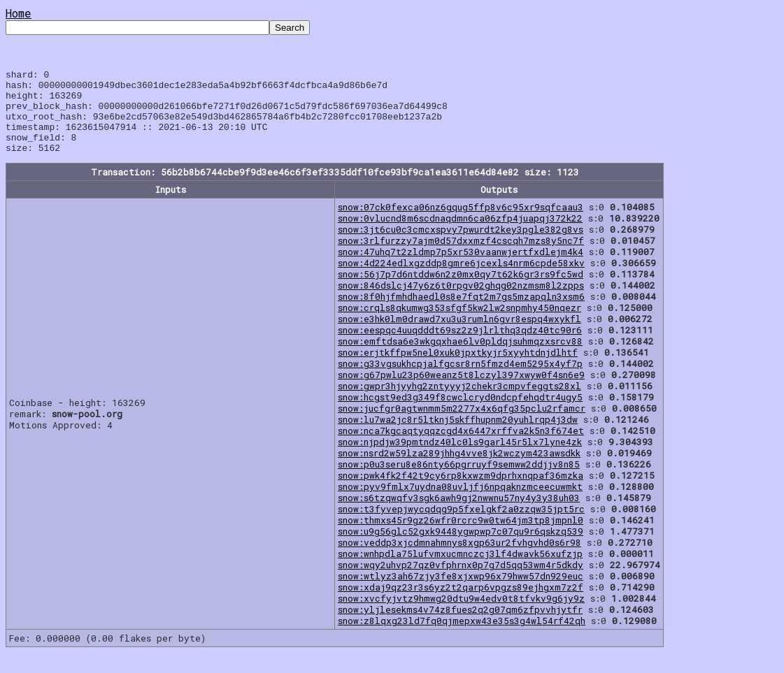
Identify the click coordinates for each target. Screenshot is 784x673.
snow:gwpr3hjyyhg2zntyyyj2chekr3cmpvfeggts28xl (459, 403)
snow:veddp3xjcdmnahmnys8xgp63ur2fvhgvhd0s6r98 (459, 559)
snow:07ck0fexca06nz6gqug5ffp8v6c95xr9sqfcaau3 (461, 224)
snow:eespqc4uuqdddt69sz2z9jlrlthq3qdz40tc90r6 (460, 347)
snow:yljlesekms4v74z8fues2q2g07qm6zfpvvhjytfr (460, 626)
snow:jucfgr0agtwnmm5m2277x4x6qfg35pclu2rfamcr (462, 425)
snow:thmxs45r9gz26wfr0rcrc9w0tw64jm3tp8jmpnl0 (461, 537)
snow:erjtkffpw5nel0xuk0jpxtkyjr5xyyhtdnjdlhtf (458, 369)
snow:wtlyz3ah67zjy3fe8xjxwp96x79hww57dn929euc (461, 593)
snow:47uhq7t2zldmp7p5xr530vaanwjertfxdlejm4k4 (461, 268)
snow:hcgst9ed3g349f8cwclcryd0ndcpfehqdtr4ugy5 (460, 414)
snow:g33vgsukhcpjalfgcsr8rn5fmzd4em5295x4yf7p (460, 380)
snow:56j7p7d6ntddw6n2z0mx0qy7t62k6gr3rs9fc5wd (461, 291)
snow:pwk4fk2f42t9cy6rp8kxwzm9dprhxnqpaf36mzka (461, 492)
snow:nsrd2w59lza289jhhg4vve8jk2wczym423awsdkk (459, 470)
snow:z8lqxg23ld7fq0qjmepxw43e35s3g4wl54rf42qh (462, 637)
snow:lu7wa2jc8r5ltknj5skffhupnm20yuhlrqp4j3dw (458, 436)
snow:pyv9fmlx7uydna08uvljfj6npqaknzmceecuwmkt (460, 503)
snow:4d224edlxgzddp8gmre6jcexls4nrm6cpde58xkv (461, 280)
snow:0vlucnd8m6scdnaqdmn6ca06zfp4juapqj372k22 (460, 235)
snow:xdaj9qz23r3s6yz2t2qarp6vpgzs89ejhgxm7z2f (461, 604)
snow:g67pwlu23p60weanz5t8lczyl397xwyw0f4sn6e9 (461, 391)
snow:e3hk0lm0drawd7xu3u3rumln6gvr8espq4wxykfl (459, 335)
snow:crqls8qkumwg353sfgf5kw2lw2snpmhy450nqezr (459, 324)
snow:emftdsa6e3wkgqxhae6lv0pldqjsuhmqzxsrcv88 (460, 358)
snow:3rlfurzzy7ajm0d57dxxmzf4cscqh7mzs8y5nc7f (461, 257)
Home (19, 13)
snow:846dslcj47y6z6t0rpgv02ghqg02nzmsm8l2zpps (461, 302)
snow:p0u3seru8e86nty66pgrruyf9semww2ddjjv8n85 (459, 481)
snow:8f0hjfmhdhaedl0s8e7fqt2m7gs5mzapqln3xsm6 (461, 313)
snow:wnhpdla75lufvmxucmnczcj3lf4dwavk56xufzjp (460, 570)
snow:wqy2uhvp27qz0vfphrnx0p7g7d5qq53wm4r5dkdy (461, 581)
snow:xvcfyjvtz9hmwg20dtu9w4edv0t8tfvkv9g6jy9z (461, 615)
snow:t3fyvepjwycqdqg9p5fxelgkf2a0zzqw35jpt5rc (461, 526)
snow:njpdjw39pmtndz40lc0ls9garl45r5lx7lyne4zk (460, 458)
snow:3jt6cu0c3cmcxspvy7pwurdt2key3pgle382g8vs (461, 246)
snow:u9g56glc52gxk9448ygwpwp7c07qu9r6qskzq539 (461, 548)
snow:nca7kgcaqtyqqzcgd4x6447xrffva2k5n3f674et (461, 447)
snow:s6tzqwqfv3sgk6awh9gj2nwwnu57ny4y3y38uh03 (459, 514)
